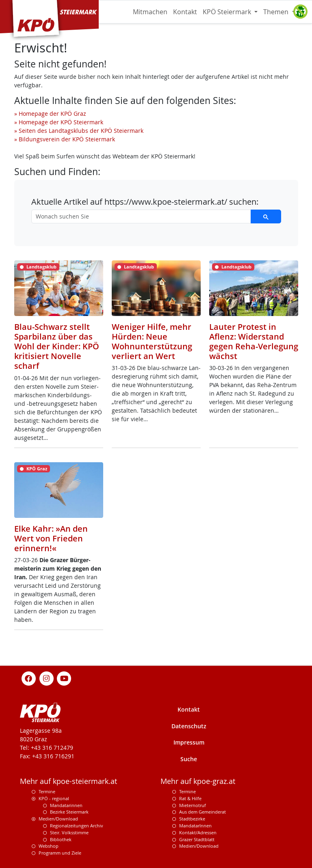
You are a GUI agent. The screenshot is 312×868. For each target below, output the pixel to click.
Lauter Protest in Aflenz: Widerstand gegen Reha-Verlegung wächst (254, 341)
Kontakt (185, 12)
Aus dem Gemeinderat (203, 812)
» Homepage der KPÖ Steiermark (59, 122)
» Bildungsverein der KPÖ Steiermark (65, 139)
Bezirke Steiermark (69, 812)
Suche (189, 759)
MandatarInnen (195, 826)
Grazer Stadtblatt (197, 839)
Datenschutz (189, 726)
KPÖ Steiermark (228, 12)
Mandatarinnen (66, 805)
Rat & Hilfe (190, 798)
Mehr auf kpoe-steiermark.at (68, 781)
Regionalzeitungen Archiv (77, 826)
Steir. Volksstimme (69, 832)
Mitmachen (150, 12)
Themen (277, 12)
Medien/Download (58, 819)
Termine (47, 791)
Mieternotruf (193, 805)
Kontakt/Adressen (198, 832)
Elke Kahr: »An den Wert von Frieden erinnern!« (51, 538)
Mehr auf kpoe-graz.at (198, 781)
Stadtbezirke (192, 819)
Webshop (49, 846)
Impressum (189, 742)
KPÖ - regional (54, 798)
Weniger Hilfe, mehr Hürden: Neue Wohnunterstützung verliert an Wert (152, 341)
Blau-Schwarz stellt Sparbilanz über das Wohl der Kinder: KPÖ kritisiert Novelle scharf (57, 346)
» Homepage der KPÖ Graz (50, 114)
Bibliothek (61, 839)
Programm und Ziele (60, 853)
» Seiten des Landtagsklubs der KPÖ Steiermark (79, 131)
